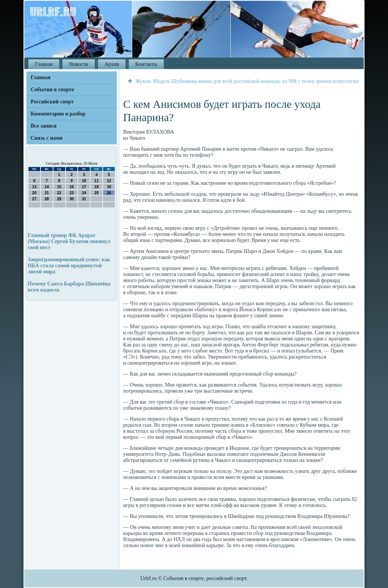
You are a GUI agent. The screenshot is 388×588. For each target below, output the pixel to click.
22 (59, 193)
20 (34, 193)
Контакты (146, 64)
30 (71, 199)
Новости (79, 64)
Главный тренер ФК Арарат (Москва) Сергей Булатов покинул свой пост (69, 241)
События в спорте (52, 90)
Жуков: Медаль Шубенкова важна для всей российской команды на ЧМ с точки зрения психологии (247, 81)
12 (109, 181)
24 (84, 193)
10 (84, 181)
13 (34, 187)
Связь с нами (47, 138)
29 (59, 199)
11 (96, 181)
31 (84, 199)
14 (47, 187)
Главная (44, 64)
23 (71, 193)
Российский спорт (52, 102)
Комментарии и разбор (58, 114)
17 (84, 187)
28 (47, 199)
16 (71, 187)
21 (47, 193)
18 (96, 187)
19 (109, 187)
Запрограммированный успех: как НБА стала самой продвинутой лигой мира (69, 266)
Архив (112, 64)
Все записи (44, 126)
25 (96, 193)
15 (59, 187)
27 (34, 199)
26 (109, 193)
